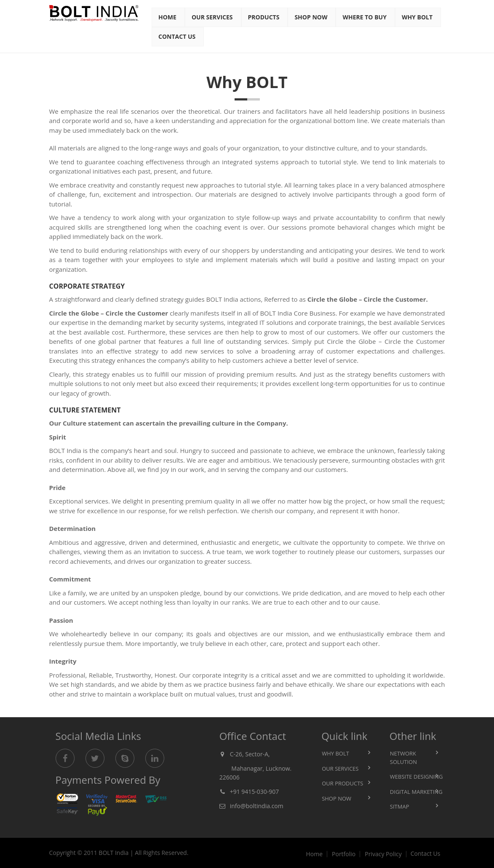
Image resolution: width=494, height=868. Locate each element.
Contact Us (177, 36)
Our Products (342, 783)
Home (167, 17)
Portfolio (344, 854)
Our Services (212, 17)
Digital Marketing (416, 792)
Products (264, 17)
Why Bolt (417, 17)
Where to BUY (364, 17)
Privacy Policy (383, 854)
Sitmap (400, 806)
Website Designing (417, 777)
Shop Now (311, 17)
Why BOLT (335, 753)
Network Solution (403, 758)
